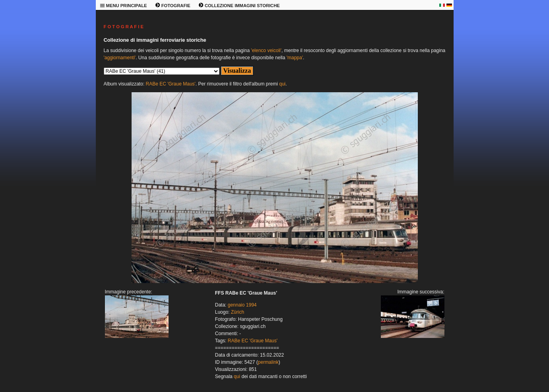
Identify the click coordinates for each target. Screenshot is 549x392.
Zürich (238, 312)
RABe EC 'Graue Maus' (171, 84)
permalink (268, 362)
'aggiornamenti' (120, 58)
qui (282, 84)
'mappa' (295, 58)
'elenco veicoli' (266, 50)
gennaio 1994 (242, 305)
